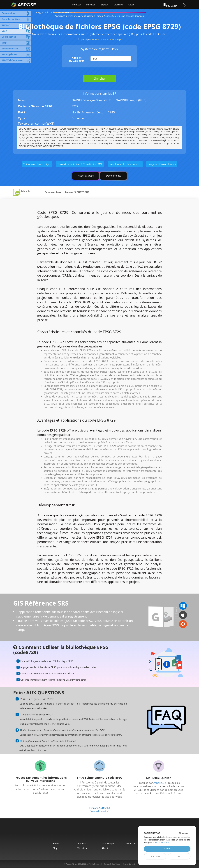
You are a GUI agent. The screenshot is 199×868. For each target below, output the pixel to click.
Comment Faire (53, 192)
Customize (155, 856)
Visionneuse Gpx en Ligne (37, 164)
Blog (55, 848)
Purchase (91, 5)
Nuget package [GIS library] (86, 176)
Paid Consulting (135, 844)
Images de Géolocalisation (162, 164)
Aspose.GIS (160, 783)
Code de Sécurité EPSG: (77, 59)
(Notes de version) (99, 811)
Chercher (99, 78)
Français (170, 5)
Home (56, 844)
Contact (132, 864)
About (131, 5)
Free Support (109, 844)
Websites (118, 5)
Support (105, 5)
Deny (179, 856)
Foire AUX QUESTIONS (77, 192)
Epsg (38, 12)
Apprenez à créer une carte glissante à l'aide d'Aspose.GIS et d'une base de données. (100, 16)
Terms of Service (122, 864)
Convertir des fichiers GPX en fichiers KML (80, 164)
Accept (167, 849)
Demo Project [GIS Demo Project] (113, 176)
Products (76, 5)
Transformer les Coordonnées (125, 164)
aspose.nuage (114, 39)
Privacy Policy (109, 864)
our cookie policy (162, 843)
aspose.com (98, 39)
